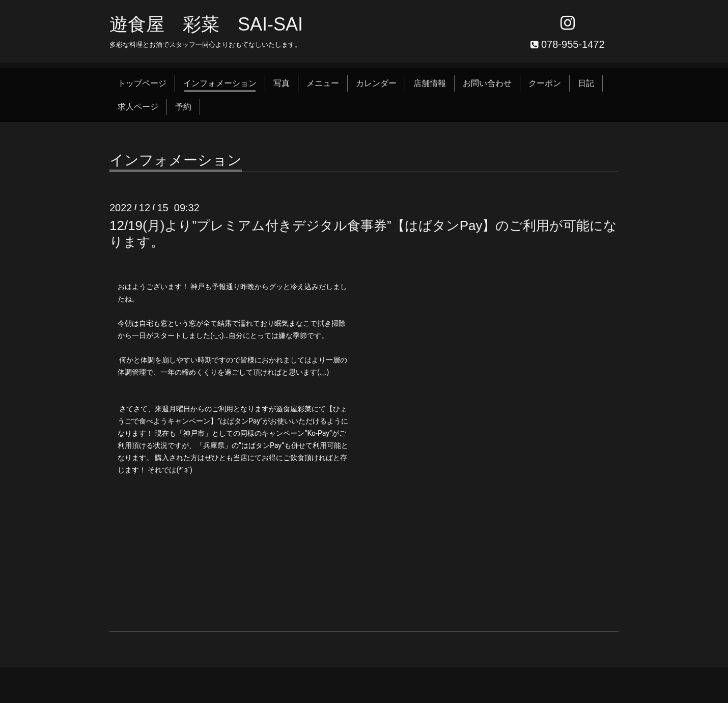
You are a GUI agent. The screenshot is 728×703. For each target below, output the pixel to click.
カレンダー (376, 83)
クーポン (545, 83)
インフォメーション (220, 83)
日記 (586, 83)
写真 (282, 83)
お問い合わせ (487, 83)
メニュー (323, 83)
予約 (183, 107)
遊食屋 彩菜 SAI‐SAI (206, 24)
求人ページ (138, 107)
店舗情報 (430, 83)
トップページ (142, 83)
